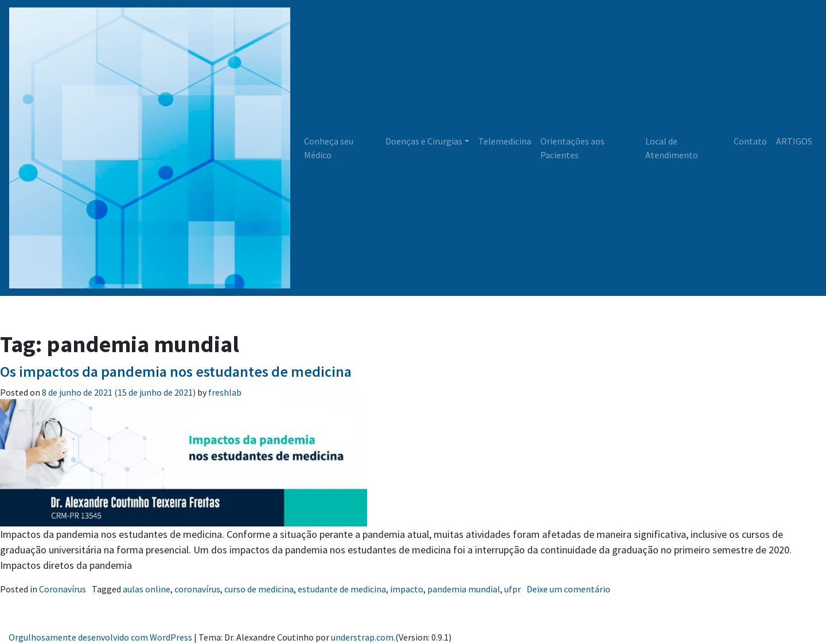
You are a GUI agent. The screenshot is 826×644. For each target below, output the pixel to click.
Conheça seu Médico (329, 148)
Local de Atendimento (672, 148)
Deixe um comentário (568, 589)
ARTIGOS (794, 141)
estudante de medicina (342, 589)
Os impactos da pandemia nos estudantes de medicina (176, 371)
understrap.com (362, 637)
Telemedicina (505, 141)
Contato (750, 141)
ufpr (513, 589)
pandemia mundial (464, 589)
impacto (407, 589)
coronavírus (197, 589)
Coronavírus (63, 589)
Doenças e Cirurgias (424, 141)
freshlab (224, 392)
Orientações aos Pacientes (572, 148)
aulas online (147, 589)
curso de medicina (259, 589)
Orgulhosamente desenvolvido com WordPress (100, 637)
